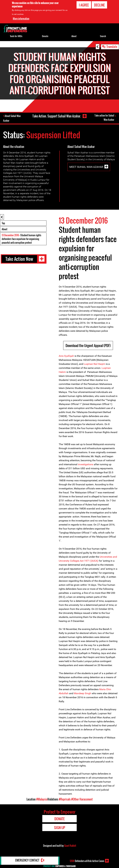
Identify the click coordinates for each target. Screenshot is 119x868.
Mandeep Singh (83, 694)
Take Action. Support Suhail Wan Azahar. (56, 116)
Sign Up (60, 828)
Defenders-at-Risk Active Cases (87, 861)
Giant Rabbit (70, 846)
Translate (112, 47)
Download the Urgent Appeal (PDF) (88, 346)
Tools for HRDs (16, 36)
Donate (45, 36)
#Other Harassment (82, 800)
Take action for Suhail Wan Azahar (104, 118)
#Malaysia (42, 800)
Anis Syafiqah (66, 356)
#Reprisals (65, 800)
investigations (86, 465)
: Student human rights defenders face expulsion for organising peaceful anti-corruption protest (21, 239)
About (4, 229)
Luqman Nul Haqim (95, 364)
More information (21, 19)
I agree (84, 5)
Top (3, 223)
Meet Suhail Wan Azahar (86, 167)
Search (103, 36)
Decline (99, 5)
